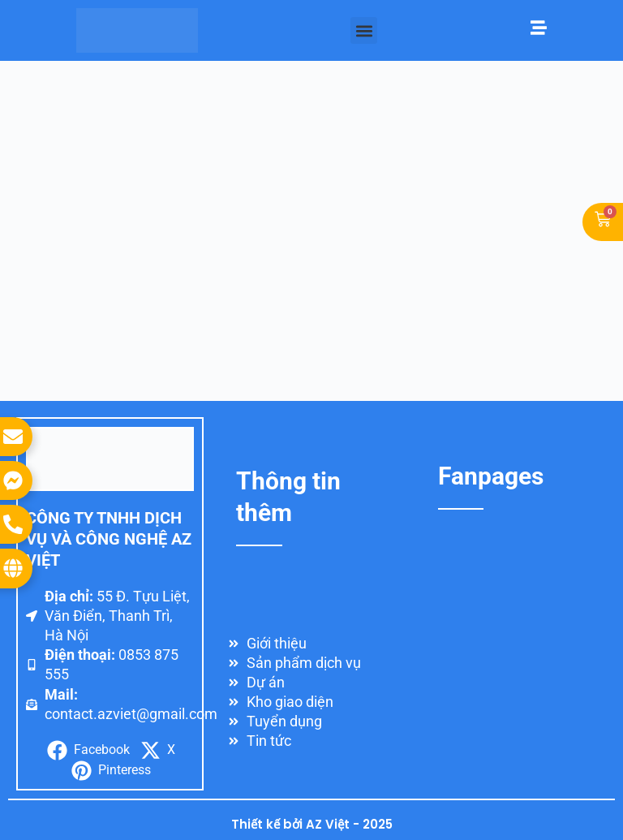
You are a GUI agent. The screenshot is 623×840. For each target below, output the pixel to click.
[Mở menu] (539, 28)
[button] (364, 30)
